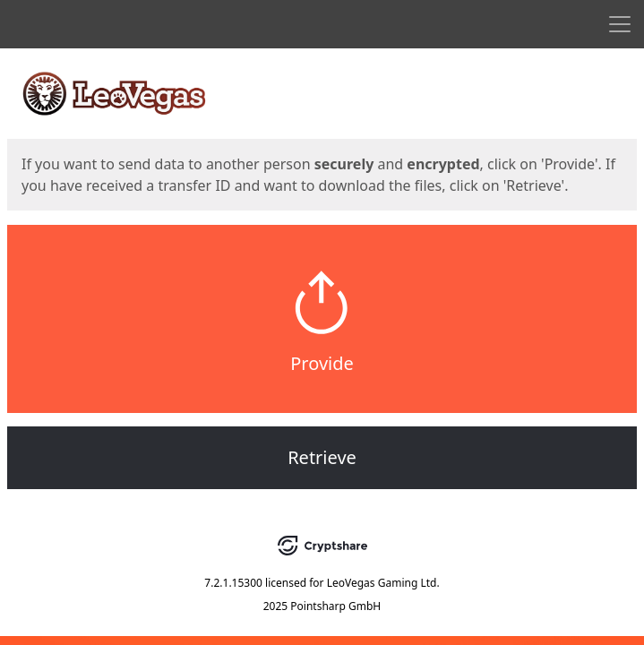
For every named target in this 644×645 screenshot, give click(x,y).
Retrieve (322, 457)
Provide (322, 363)
